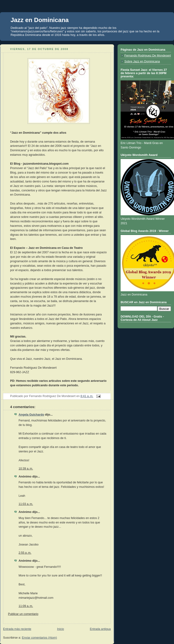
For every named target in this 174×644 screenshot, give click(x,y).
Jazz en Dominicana (40, 20)
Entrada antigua (100, 629)
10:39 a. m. (26, 469)
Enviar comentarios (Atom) (39, 638)
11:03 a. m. (26, 504)
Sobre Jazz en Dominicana (142, 61)
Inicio (61, 629)
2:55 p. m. (25, 553)
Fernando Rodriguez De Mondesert (148, 56)
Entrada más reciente (17, 629)
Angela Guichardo (31, 415)
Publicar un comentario (23, 614)
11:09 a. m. (26, 606)
